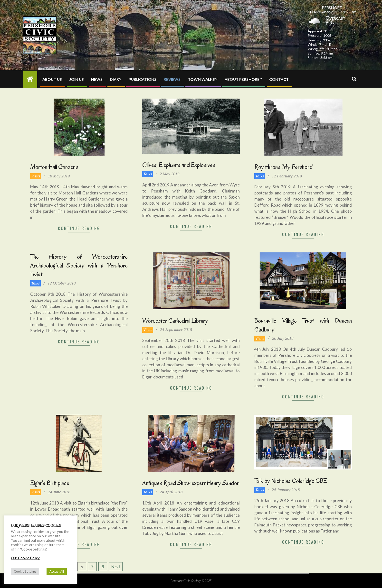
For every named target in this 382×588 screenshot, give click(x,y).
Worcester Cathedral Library (175, 321)
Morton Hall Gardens (54, 167)
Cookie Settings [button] (25, 571)
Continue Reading (79, 228)
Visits (36, 176)
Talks (148, 174)
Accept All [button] (57, 571)
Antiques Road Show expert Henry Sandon (191, 483)
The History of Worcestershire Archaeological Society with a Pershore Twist (79, 266)
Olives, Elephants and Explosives (179, 165)
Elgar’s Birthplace (50, 483)
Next (116, 567)
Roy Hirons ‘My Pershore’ (284, 167)
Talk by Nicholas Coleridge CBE (291, 481)
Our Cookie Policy (25, 558)
